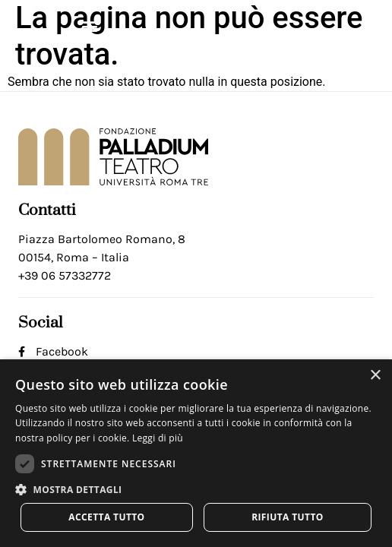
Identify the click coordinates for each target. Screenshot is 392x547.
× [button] (375, 376)
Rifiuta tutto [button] (288, 517)
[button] (89, 25)
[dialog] (196, 453)
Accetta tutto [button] (106, 517)
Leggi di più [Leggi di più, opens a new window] (158, 438)
